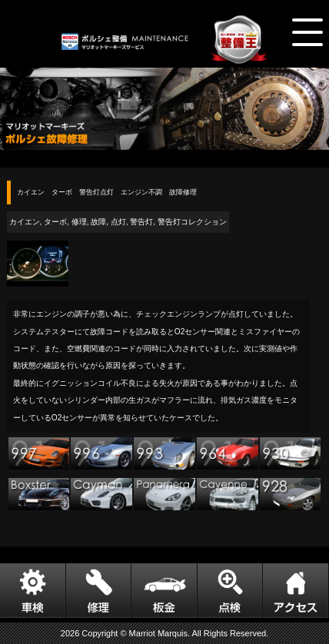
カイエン (25, 222)
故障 (98, 222)
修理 (79, 222)
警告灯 (141, 222)
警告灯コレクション (192, 222)
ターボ (55, 222)
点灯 (118, 222)
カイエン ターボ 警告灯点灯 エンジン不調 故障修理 (107, 192)
